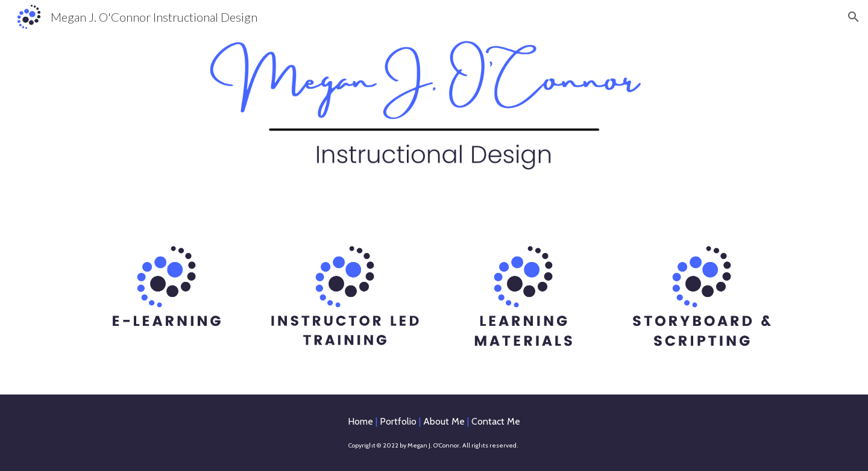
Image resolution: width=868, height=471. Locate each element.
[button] (854, 17)
